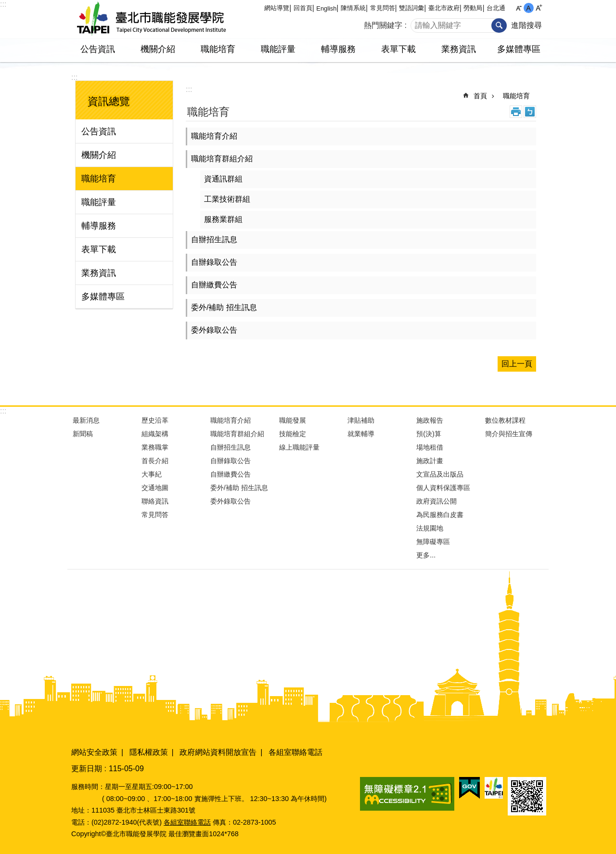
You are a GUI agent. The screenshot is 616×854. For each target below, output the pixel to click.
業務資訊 (459, 49)
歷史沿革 (155, 420)
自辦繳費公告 (214, 285)
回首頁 (303, 8)
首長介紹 (155, 461)
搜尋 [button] (499, 26)
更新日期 (87, 769)
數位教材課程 (505, 420)
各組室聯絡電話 (295, 752)
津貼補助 (361, 420)
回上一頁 (517, 364)
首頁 (480, 96)
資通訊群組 (223, 179)
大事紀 (152, 474)
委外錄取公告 (214, 330)
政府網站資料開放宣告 (218, 752)
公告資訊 (98, 49)
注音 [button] (530, 112)
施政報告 (430, 420)
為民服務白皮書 (440, 515)
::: (3, 4)
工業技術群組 (227, 199)
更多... (426, 555)
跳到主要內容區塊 (5, 5)
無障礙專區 (433, 542)
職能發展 (293, 420)
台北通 (496, 8)
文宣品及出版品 (440, 474)
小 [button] (519, 8)
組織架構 (155, 434)
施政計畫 (430, 461)
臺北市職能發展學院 (152, 19)
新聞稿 (83, 434)
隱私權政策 (149, 752)
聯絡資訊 (155, 501)
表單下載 (398, 49)
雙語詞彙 (411, 8)
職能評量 (278, 49)
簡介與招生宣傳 (509, 434)
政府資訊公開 (436, 501)
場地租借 (430, 447)
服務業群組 (223, 219)
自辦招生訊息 (214, 239)
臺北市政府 (444, 8)
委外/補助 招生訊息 (224, 307)
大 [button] (539, 8)
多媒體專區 (519, 49)
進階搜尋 (526, 25)
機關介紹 (158, 49)
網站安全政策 (94, 752)
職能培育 (218, 49)
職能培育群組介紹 (222, 159)
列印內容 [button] (516, 112)
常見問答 (383, 8)
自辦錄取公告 (214, 262)
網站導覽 (277, 8)
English (326, 8)
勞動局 (473, 8)
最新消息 (86, 420)
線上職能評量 (299, 447)
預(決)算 (429, 434)
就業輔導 (361, 434)
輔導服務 (338, 49)
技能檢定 (293, 434)
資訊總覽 (109, 101)
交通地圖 (155, 488)
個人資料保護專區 (443, 488)
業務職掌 (155, 447)
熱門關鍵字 (383, 25)
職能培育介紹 (214, 136)
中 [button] (529, 8)
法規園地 (430, 528)
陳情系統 (353, 8)
